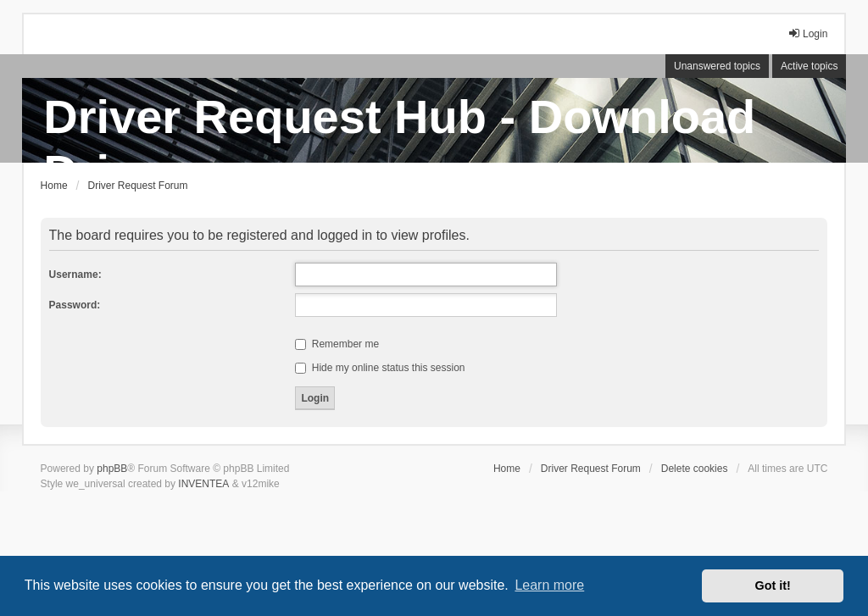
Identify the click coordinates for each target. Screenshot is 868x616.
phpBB (112, 469)
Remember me (337, 344)
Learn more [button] (549, 585)
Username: (75, 275)
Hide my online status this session (380, 368)
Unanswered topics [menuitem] (717, 66)
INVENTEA (203, 484)
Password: (75, 305)
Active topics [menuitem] (809, 66)
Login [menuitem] (807, 33)
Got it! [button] (773, 585)
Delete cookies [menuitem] (695, 469)
